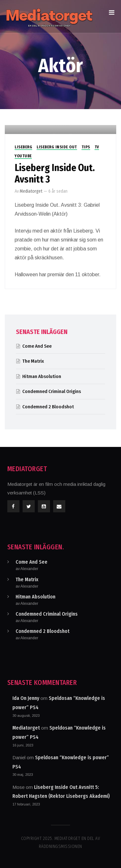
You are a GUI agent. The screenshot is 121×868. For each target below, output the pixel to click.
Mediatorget (31, 191)
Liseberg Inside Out (57, 147)
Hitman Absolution (42, 376)
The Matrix (33, 361)
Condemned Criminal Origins (52, 391)
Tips (86, 147)
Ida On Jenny (26, 698)
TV (97, 147)
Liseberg (23, 147)
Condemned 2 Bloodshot (48, 407)
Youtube (23, 156)
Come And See (37, 346)
